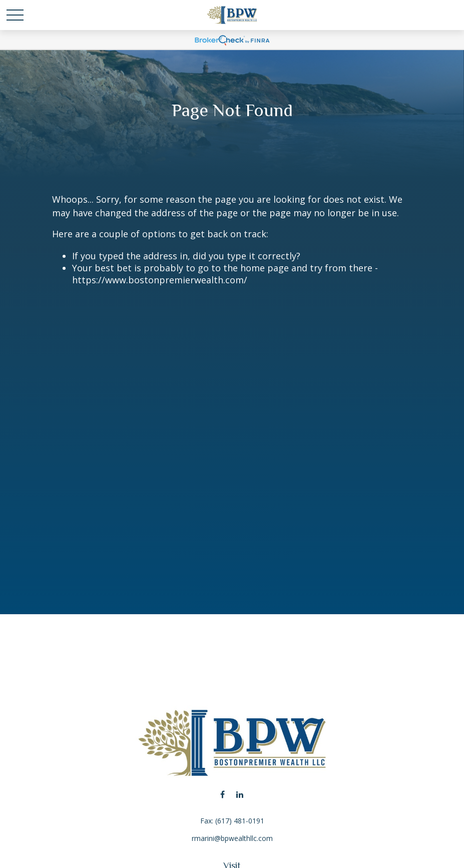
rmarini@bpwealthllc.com (232, 838)
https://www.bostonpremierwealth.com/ (160, 280)
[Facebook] (222, 794)
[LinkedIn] (240, 794)
